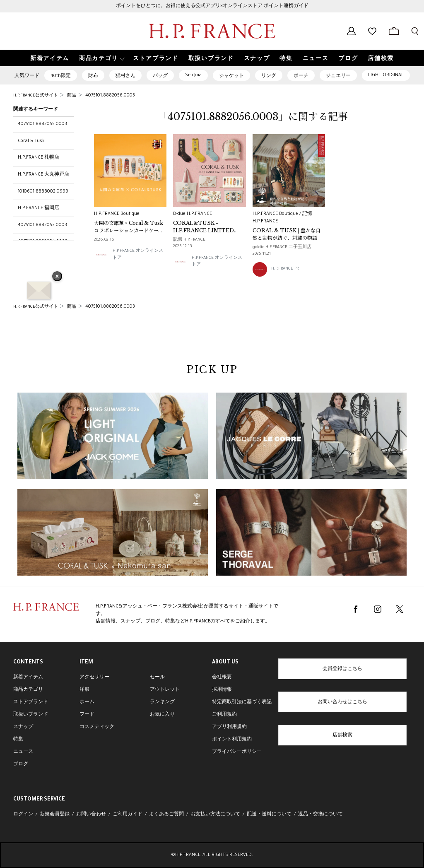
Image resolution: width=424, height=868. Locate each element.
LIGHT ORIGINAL (386, 75)
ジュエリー (338, 76)
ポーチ (301, 76)
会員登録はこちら (342, 669)
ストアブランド (31, 702)
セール (157, 678)
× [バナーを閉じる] (57, 277)
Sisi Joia (193, 75)
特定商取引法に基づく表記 (242, 702)
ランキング (162, 702)
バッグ (160, 76)
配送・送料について (269, 815)
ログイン (23, 815)
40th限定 (61, 76)
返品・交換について (320, 815)
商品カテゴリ (28, 690)
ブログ (21, 764)
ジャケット (231, 76)
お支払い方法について (215, 815)
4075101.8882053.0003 (42, 225)
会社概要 (222, 678)
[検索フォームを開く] (415, 31)
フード (87, 715)
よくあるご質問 (166, 815)
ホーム (87, 702)
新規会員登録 (55, 815)
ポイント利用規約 (232, 740)
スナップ (23, 727)
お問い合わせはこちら (342, 702)
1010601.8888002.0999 (43, 192)
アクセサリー (94, 678)
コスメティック (97, 727)
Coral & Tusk (31, 141)
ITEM (86, 663)
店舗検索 (342, 735)
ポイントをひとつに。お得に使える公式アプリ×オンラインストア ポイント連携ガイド (212, 6)
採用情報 (222, 690)
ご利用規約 (224, 715)
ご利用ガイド (128, 815)
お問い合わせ (91, 815)
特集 (18, 740)
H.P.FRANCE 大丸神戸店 (43, 175)
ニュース (23, 752)
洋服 (84, 690)
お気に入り (162, 715)
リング (269, 76)
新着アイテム (28, 678)
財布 (93, 76)
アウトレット (165, 690)
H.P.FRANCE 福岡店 (39, 208)
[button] (101, 58)
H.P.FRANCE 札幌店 (39, 158)
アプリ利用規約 (229, 727)
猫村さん (125, 76)
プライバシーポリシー (237, 752)
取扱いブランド (31, 715)
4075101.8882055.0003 (42, 124)
